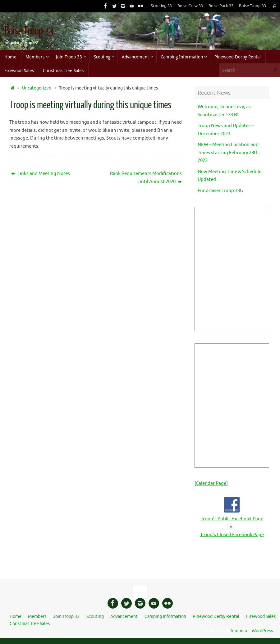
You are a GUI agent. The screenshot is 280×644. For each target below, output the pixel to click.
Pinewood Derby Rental (216, 616)
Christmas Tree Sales (30, 624)
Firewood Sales (261, 616)
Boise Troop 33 (252, 6)
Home (16, 616)
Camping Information (165, 616)
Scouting (95, 616)
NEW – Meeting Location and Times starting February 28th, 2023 (229, 153)
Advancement (124, 616)
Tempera (239, 631)
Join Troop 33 (66, 616)
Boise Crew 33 (190, 6)
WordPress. (263, 631)
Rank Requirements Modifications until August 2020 (146, 178)
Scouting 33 (161, 6)
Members (37, 616)
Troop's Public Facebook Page (232, 519)
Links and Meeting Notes (41, 174)
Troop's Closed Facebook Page (232, 535)
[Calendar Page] (211, 483)
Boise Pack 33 (221, 6)
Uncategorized (37, 88)
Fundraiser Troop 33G (220, 191)
